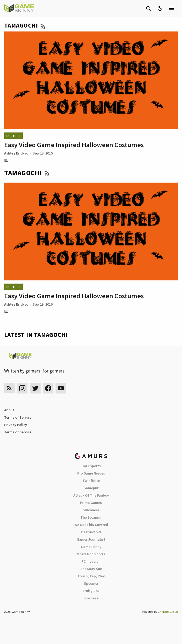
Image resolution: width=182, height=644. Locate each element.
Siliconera (91, 510)
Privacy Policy (16, 425)
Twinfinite (91, 481)
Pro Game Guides (91, 473)
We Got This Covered (91, 525)
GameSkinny (91, 547)
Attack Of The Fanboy (91, 495)
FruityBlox (91, 591)
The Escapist (91, 517)
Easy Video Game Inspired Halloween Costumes (74, 145)
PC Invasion (91, 561)
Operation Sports (91, 554)
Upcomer (91, 583)
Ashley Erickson (17, 153)
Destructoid (91, 532)
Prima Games (91, 503)
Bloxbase (91, 598)
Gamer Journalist (91, 539)
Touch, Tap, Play (91, 576)
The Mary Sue (91, 569)
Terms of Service (18, 417)
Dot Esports (91, 466)
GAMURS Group (168, 612)
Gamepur (91, 488)
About (9, 410)
